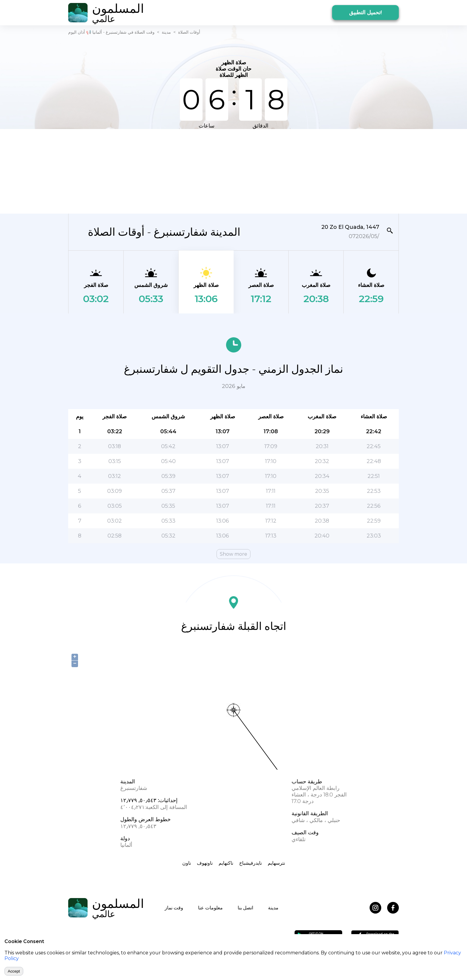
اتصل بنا (245, 908)
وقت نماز (174, 908)
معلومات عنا (210, 908)
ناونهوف (205, 863)
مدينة (166, 32)
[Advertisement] (233, 171)
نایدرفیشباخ (250, 863)
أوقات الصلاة (189, 32)
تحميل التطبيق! (365, 13)
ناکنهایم (226, 863)
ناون (187, 863)
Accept (14, 971)
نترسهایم (276, 863)
